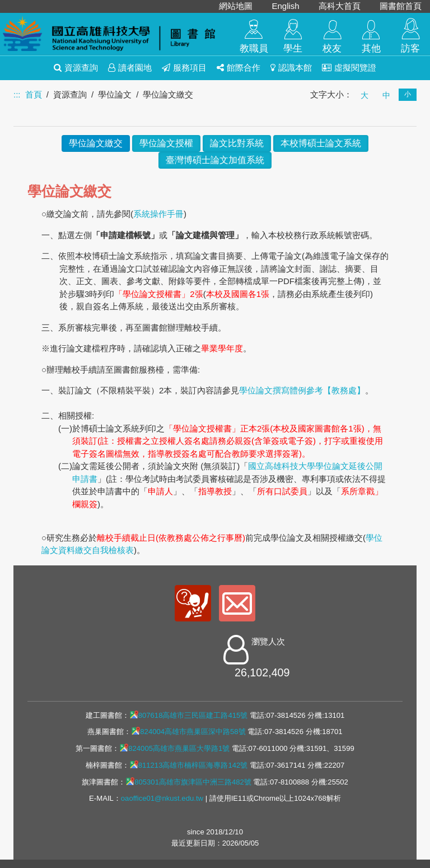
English (285, 6)
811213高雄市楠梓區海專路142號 (189, 765)
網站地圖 (236, 6)
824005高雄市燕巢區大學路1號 (174, 748)
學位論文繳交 (96, 143)
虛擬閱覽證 (349, 68)
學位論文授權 (166, 143)
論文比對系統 (237, 143)
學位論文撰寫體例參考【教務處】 (302, 390)
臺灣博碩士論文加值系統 (215, 160)
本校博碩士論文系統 (321, 143)
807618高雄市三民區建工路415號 (189, 715)
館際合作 (239, 68)
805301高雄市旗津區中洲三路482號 (188, 782)
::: (17, 94)
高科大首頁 (340, 6)
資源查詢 (76, 68)
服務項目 (184, 68)
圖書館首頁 (401, 6)
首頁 (34, 94)
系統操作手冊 (158, 214)
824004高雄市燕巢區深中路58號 (188, 731)
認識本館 (291, 68)
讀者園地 (130, 68)
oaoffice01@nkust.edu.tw (162, 798)
